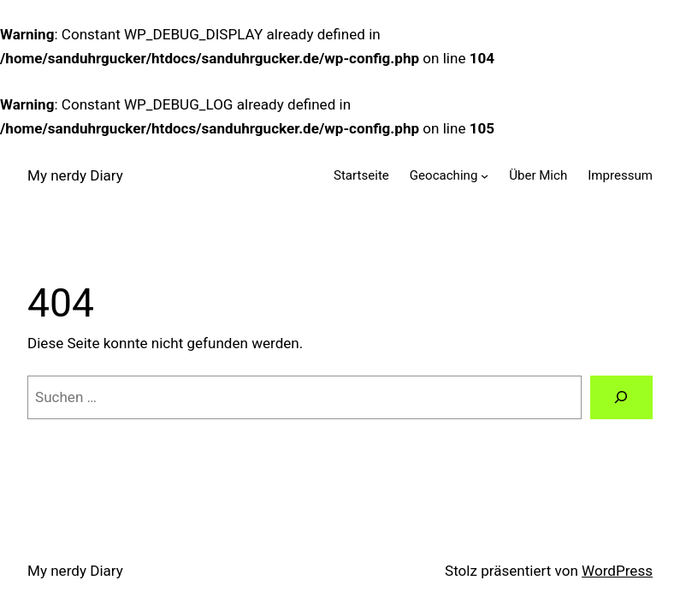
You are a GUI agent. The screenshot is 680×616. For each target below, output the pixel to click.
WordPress (617, 571)
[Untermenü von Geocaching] (485, 176)
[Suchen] (622, 397)
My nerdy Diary (75, 175)
